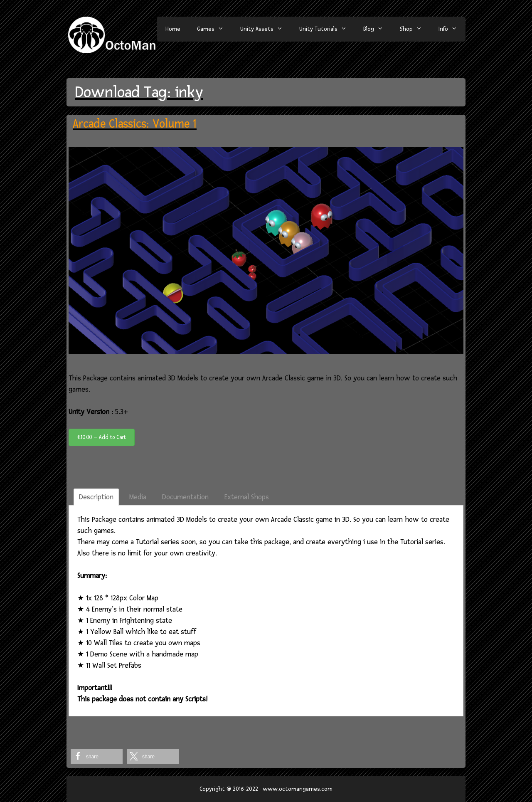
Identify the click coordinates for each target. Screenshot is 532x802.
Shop (415, 29)
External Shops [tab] (247, 497)
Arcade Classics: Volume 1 (135, 124)
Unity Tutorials (327, 29)
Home (173, 29)
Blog (377, 29)
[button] (97, 756)
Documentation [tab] (185, 497)
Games (214, 29)
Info (452, 29)
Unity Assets (266, 29)
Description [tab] (96, 497)
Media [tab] (138, 497)
